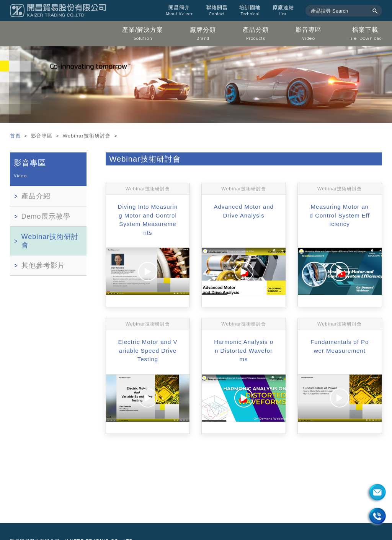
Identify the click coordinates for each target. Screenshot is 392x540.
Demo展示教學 (46, 216)
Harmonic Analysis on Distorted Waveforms (244, 350)
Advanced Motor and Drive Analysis (243, 211)
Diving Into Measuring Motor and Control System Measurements (148, 220)
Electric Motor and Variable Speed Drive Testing (148, 350)
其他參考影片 (43, 265)
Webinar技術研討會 (50, 241)
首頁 (16, 136)
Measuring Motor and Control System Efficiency (340, 215)
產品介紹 (36, 196)
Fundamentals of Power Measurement (340, 346)
